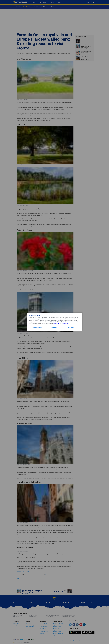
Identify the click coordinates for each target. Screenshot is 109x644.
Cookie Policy (57, 323)
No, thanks (54, 327)
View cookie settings (37, 327)
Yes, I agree (71, 327)
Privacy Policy (65, 323)
